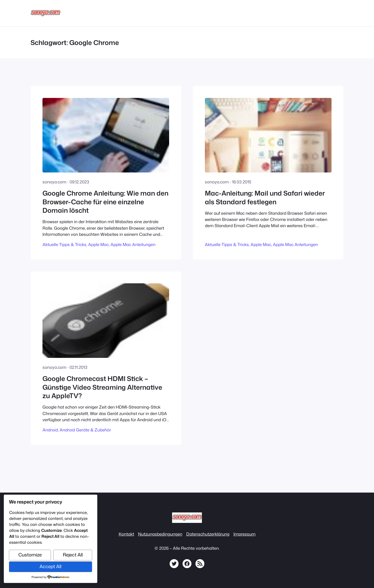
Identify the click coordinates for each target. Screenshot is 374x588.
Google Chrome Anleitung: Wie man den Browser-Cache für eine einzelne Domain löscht (105, 202)
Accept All (50, 566)
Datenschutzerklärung (208, 534)
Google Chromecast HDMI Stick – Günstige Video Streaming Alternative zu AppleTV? (102, 387)
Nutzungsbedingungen (160, 534)
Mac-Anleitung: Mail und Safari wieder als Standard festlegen (265, 197)
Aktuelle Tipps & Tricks (64, 244)
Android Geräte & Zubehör (85, 430)
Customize (30, 555)
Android (50, 430)
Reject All (73, 555)
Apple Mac (98, 244)
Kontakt (126, 534)
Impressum (244, 534)
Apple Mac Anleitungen (133, 244)
